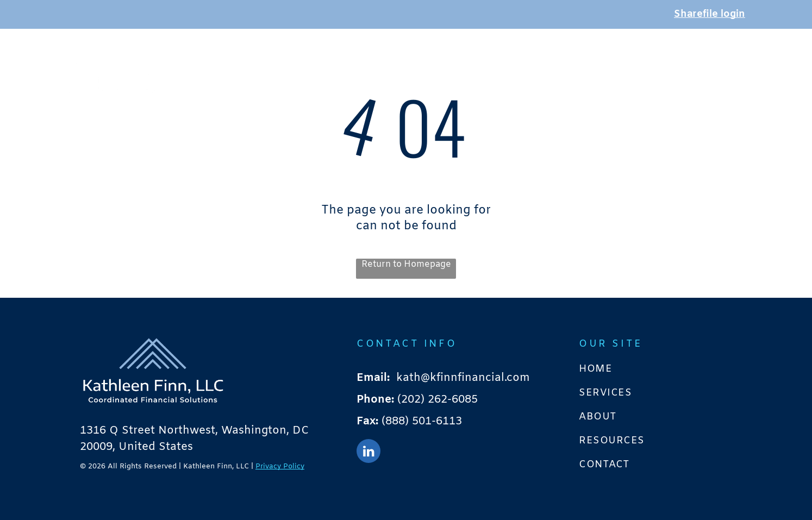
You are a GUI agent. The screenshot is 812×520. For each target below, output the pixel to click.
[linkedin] (368, 452)
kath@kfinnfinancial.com (463, 378)
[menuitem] (438, 63)
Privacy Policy (280, 466)
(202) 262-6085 (438, 400)
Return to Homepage (406, 264)
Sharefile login (710, 14)
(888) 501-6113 (422, 421)
